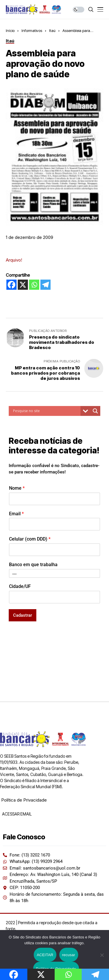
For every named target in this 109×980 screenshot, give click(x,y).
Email (16, 514)
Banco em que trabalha (33, 565)
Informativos (32, 31)
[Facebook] (11, 285)
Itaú (52, 31)
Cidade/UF (20, 586)
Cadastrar (23, 615)
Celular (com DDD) (30, 539)
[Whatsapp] (34, 285)
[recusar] (102, 955)
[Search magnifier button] (95, 411)
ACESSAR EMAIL (16, 814)
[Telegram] (45, 285)
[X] (23, 285)
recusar (69, 955)
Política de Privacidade (24, 800)
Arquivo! (14, 260)
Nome (17, 488)
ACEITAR (45, 955)
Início (10, 31)
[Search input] (46, 411)
